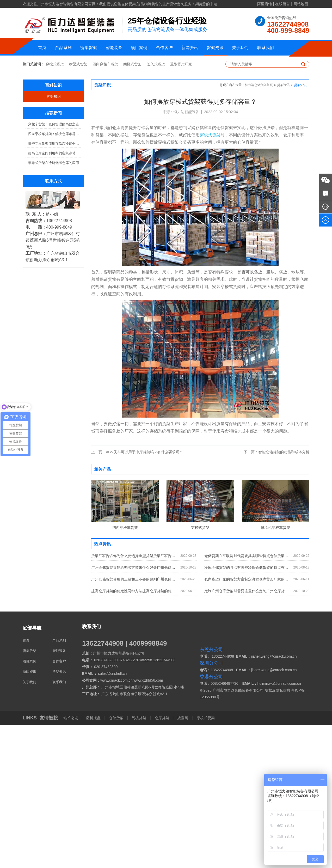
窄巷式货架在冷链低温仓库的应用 (54, 306)
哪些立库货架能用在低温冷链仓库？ (55, 287)
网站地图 (301, 4)
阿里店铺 (265, 4)
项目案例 (139, 48)
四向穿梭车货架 (105, 207)
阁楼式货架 (132, 207)
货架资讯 (215, 48)
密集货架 (89, 48)
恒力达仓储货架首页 (259, 228)
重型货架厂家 (181, 207)
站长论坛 (71, 861)
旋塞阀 (183, 861)
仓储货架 (116, 861)
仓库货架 (162, 861)
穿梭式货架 (55, 207)
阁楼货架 (139, 861)
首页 (42, 48)
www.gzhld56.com (148, 824)
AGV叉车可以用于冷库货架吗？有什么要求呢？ (137, 595)
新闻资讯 (190, 48)
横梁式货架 (78, 207)
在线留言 (282, 4)
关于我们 (240, 48)
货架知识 (53, 240)
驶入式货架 (156, 207)
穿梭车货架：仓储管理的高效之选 (54, 268)
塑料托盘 (94, 861)
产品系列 (63, 48)
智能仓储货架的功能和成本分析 (276, 595)
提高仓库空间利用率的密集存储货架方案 (55, 297)
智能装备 (114, 48)
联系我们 (266, 48)
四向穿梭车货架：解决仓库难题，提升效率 (55, 277)
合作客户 (164, 48)
